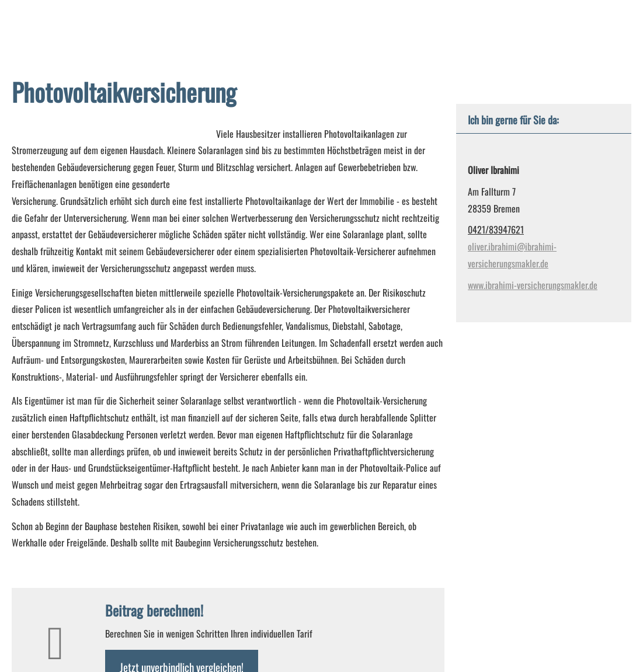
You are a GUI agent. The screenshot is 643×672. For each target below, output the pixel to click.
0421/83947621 (496, 229)
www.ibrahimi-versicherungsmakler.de (533, 285)
